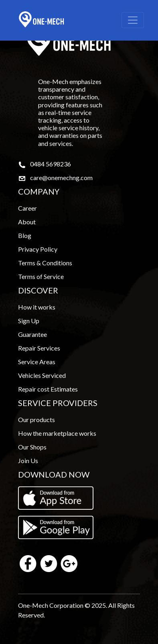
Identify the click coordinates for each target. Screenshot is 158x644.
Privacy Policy (38, 249)
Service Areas (37, 362)
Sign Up (29, 321)
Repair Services (39, 348)
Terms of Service (41, 276)
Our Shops (32, 447)
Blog (25, 235)
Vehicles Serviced (42, 375)
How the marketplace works (57, 433)
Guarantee (32, 334)
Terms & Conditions (45, 263)
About (27, 222)
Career (27, 208)
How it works (37, 307)
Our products (36, 419)
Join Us (28, 460)
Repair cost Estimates (48, 389)
